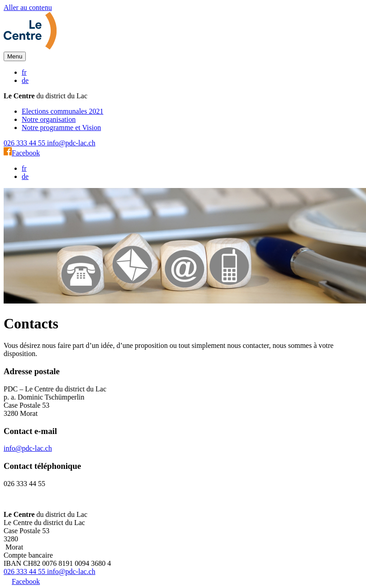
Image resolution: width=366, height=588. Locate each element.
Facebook (22, 153)
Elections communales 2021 (62, 111)
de (25, 80)
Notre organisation (49, 119)
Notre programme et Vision (61, 128)
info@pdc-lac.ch (71, 143)
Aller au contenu (28, 7)
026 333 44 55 (25, 143)
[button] (15, 56)
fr (24, 72)
